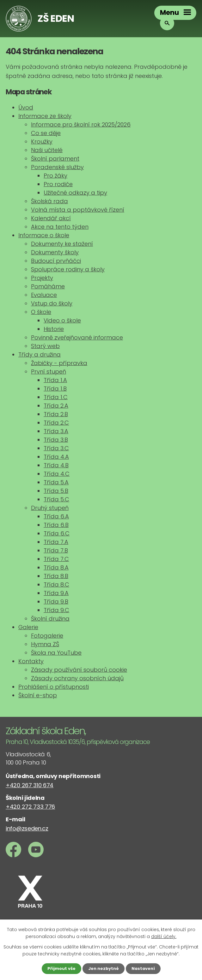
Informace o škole (44, 235)
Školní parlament (55, 159)
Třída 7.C (56, 559)
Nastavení (145, 968)
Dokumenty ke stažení (62, 244)
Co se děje (46, 133)
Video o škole (62, 320)
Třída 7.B (56, 550)
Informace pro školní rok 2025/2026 (81, 124)
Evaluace (44, 295)
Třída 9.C (56, 610)
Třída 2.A (56, 406)
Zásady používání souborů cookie (79, 670)
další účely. (164, 936)
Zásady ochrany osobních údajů (77, 678)
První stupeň (49, 372)
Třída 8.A (56, 567)
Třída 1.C (56, 397)
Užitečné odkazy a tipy (75, 193)
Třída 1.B (55, 389)
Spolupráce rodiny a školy (68, 269)
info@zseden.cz (27, 828)
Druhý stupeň (50, 508)
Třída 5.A (56, 482)
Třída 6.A (56, 516)
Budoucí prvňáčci (56, 261)
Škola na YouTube (56, 653)
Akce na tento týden (60, 227)
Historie (54, 329)
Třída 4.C (57, 474)
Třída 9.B (56, 602)
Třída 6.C (57, 533)
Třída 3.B (56, 440)
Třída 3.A (56, 431)
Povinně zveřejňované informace (77, 337)
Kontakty (31, 661)
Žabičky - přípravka (59, 363)
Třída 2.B (56, 414)
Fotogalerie (47, 636)
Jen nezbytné (104, 968)
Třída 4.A (56, 457)
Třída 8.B (56, 576)
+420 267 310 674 (30, 785)
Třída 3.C (56, 448)
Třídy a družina (40, 354)
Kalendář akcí (51, 218)
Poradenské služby (57, 167)
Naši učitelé (47, 150)
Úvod (26, 107)
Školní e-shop (38, 695)
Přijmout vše (59, 968)
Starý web (45, 346)
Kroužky (42, 142)
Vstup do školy (52, 303)
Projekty (42, 278)
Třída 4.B (56, 465)
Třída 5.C (56, 499)
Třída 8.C (56, 584)
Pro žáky (55, 176)
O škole (41, 312)
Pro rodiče (58, 184)
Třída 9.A (56, 593)
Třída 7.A (56, 542)
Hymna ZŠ (45, 644)
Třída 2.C (56, 423)
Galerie (28, 627)
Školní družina (50, 619)
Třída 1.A (55, 380)
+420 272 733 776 (30, 807)
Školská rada (49, 201)
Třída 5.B (56, 491)
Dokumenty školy (55, 252)
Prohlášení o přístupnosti (54, 687)
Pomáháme (48, 286)
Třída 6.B (56, 525)
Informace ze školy (45, 116)
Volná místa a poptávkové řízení (78, 210)
